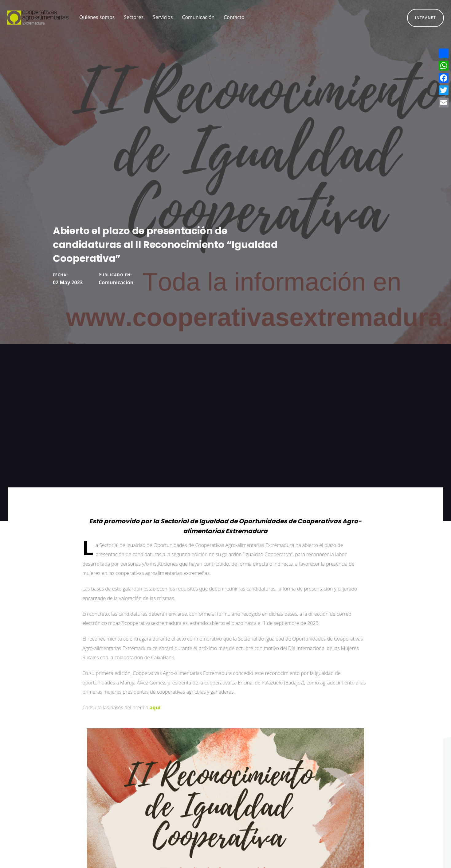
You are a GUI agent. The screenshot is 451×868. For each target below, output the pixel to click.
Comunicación (116, 282)
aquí (155, 707)
